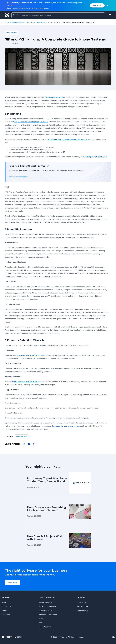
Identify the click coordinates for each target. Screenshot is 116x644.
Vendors (5, 610)
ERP (41, 623)
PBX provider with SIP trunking (27, 382)
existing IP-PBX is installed (96, 157)
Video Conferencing (47, 606)
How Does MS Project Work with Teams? (45, 538)
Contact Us (6, 606)
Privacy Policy (83, 602)
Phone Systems (12, 33)
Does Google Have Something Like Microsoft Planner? (47, 509)
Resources (6, 615)
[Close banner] (107, 5)
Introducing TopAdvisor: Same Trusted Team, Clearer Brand (47, 480)
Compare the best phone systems (66, 426)
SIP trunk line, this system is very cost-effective (67, 139)
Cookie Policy (83, 610)
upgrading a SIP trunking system (30, 355)
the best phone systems (55, 97)
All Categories (45, 627)
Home (4, 602)
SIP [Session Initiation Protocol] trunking (31, 122)
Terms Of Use (83, 606)
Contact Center (46, 610)
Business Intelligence (48, 615)
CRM (41, 619)
